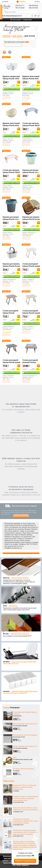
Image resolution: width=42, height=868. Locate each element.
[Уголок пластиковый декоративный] (21, 624)
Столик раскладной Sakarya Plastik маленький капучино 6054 (11, 314)
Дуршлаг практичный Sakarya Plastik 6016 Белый (31, 79)
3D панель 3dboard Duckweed (23, 769)
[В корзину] (19, 82)
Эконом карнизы (13, 606)
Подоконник (17, 716)
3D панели (16, 771)
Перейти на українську (25, 861)
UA (35, 2)
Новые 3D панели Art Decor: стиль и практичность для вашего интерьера (26, 809)
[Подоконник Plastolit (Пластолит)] (21, 568)
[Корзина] (39, 16)
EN (37, 2)
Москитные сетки (19, 737)
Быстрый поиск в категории (17, 42)
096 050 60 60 (33, 6)
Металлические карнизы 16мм (23, 760)
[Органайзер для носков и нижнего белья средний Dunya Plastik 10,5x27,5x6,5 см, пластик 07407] (21, 681)
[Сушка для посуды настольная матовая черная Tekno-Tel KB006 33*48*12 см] (21, 651)
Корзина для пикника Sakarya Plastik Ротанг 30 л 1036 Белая (11, 266)
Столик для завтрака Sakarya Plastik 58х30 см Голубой (31, 125)
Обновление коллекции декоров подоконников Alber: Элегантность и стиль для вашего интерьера (25, 832)
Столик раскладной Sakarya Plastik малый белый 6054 (31, 266)
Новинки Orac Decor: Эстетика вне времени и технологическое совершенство (25, 787)
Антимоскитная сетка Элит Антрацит (25, 735)
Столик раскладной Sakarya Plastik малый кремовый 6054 (31, 313)
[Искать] (38, 12)
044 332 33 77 (20, 6)
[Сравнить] (36, 16)
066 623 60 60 (33, 8)
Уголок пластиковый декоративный (20, 634)
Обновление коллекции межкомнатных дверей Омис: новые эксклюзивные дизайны (25, 821)
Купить (7, 98)
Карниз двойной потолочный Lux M (25, 724)
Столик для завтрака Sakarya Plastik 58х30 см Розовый (11, 172)
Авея (15, 757)
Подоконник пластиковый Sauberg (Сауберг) (25, 713)
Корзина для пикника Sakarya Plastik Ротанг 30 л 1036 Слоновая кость (31, 220)
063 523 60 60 (20, 8)
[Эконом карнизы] (21, 596)
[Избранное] (32, 16)
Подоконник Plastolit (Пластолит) (20, 578)
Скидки (21, 2)
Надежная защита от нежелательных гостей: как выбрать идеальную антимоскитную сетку (26, 798)
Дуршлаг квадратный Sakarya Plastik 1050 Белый (11, 79)
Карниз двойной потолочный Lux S (25, 746)
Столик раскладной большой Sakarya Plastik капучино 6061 (30, 363)
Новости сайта (9, 781)
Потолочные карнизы (20, 726)
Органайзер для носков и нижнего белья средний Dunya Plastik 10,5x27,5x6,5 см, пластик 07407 (20, 692)
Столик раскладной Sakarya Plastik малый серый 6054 (11, 362)
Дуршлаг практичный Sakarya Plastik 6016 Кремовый (11, 125)
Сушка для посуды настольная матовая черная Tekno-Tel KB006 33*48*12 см (20, 662)
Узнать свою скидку (13, 89)
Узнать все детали (21, 516)
